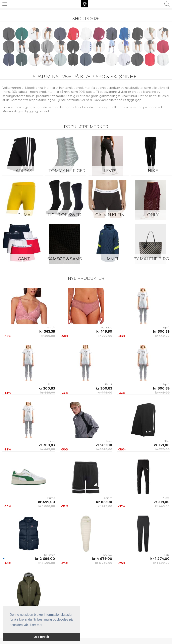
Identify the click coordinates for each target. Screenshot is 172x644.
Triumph (50, 327)
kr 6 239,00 (104, 563)
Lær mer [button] (36, 625)
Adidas (24, 171)
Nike (109, 441)
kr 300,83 (161, 331)
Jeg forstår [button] (42, 637)
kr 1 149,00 (104, 449)
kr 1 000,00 (47, 506)
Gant (24, 259)
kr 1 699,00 (161, 563)
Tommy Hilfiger (67, 171)
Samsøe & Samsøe (68, 259)
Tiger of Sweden (67, 215)
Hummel (110, 259)
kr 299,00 (105, 336)
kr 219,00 (162, 502)
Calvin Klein (110, 215)
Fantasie (107, 327)
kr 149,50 (104, 331)
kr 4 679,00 (102, 559)
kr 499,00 (46, 502)
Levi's (110, 171)
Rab (167, 555)
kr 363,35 (47, 331)
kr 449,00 (162, 336)
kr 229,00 (162, 449)
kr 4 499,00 (46, 563)
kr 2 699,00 (45, 559)
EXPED (108, 555)
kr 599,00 (48, 336)
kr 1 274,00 (160, 559)
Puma (24, 215)
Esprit (166, 327)
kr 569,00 (104, 445)
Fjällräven (49, 555)
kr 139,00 (162, 445)
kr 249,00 (105, 506)
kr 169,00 (104, 502)
